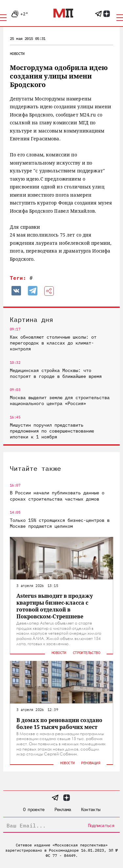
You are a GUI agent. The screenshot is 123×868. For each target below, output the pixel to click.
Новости (17, 53)
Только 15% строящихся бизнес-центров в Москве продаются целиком (60, 523)
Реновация (91, 763)
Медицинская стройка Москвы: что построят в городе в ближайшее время (56, 373)
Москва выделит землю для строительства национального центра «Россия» (60, 400)
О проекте (34, 809)
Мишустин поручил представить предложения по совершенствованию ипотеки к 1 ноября (52, 431)
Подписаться (101, 825)
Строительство (86, 653)
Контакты (91, 809)
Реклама (63, 809)
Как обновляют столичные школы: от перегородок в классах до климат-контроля (53, 343)
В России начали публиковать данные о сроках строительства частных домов (57, 496)
